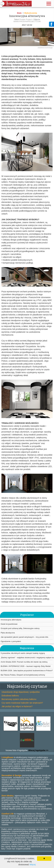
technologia (49, 48)
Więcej (33, 865)
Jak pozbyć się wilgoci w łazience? (17, 706)
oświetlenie (41, 48)
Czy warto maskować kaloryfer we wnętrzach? (22, 703)
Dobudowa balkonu (10, 696)
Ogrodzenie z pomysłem (11, 641)
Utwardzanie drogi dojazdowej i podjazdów (21, 692)
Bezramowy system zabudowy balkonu (19, 699)
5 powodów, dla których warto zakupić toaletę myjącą (23, 653)
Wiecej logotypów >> (38, 750)
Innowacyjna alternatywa (11, 620)
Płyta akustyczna (8, 633)
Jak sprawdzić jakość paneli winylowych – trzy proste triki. (25, 637)
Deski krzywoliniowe (9, 624)
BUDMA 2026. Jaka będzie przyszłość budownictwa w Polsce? (27, 671)
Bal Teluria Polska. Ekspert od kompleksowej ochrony (23, 675)
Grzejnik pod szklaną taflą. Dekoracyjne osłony (20, 628)
